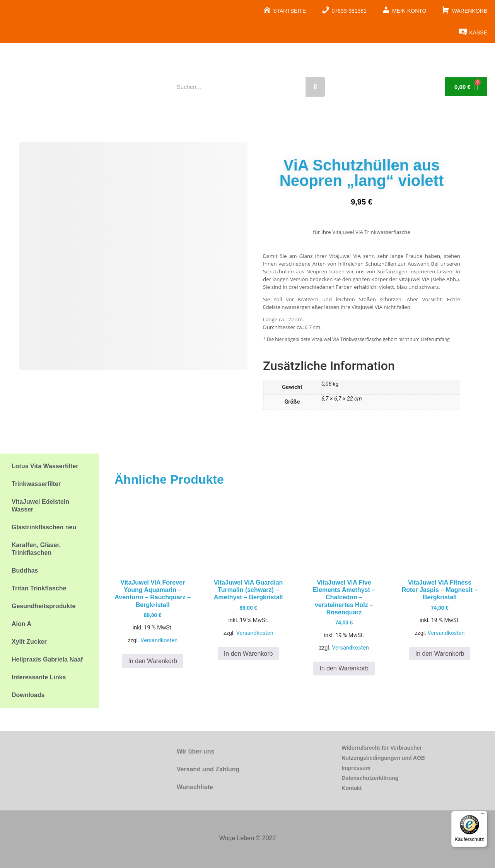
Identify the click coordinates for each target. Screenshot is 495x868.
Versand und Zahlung (208, 769)
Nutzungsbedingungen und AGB (383, 758)
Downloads (28, 695)
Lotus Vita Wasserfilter (45, 466)
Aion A (21, 624)
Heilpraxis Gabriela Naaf (47, 659)
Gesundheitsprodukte (44, 606)
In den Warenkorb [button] (153, 661)
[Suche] (315, 87)
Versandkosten (159, 640)
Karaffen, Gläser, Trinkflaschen (36, 549)
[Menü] (483, 815)
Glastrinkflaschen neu (44, 527)
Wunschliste (195, 787)
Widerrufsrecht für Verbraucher (382, 748)
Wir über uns (196, 751)
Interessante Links (39, 677)
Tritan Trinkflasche (39, 588)
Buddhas (25, 570)
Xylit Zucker (29, 642)
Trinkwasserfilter (36, 484)
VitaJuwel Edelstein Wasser (40, 506)
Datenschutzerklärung (370, 778)
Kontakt (352, 788)
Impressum (356, 768)
